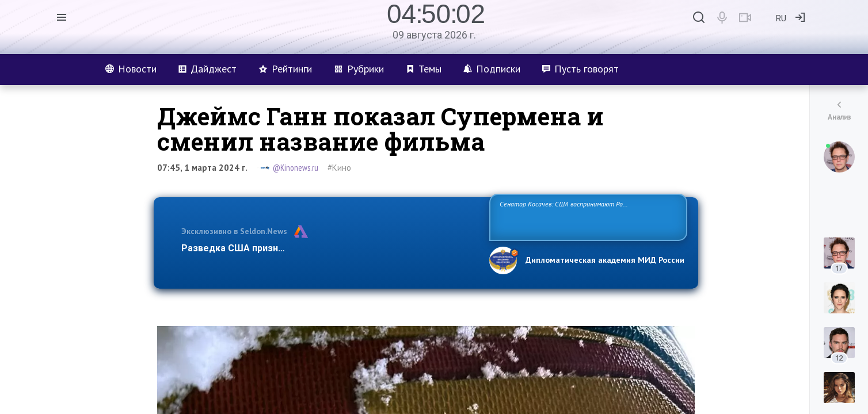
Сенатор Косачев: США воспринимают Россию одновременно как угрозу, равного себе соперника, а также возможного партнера (587, 216)
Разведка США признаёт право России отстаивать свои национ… (329, 248)
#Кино (339, 168)
